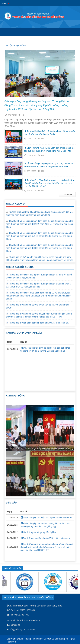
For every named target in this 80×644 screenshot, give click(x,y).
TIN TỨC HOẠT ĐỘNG (15, 46)
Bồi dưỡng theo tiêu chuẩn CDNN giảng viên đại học (46, 538)
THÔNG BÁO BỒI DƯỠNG (20, 267)
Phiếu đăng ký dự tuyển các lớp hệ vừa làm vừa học (46, 518)
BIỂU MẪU (11, 503)
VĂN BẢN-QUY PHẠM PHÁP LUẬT (24, 333)
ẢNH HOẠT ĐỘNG (15, 396)
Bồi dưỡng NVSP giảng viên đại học (38, 532)
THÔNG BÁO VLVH (16, 204)
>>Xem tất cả (67, 195)
